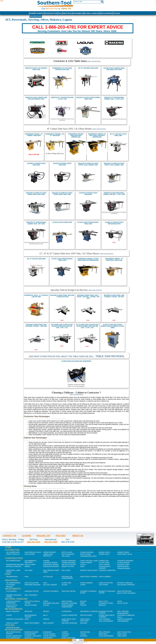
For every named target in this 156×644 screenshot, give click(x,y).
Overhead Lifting (106, 603)
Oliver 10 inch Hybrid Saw (62, 222)
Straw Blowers (124, 568)
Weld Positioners (32, 623)
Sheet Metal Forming (89, 577)
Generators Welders (15, 565)
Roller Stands (31, 605)
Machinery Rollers (51, 603)
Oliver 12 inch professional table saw (62, 259)
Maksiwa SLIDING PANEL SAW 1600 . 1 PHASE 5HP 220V (62, 296)
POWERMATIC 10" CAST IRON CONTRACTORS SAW (62, 69)
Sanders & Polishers (15, 619)
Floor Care (66, 583)
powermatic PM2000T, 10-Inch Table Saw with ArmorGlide (97, 135)
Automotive (40, 13)
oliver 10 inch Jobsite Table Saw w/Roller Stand (114, 69)
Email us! (66, 9)
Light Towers (104, 565)
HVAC (60, 13)
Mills (45, 615)
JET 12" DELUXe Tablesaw (36, 259)
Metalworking (106, 13)
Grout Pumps (30, 565)
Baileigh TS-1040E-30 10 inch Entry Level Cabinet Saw (88, 164)
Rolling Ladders (50, 585)
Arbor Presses (49, 552)
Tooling (117, 13)
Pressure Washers (51, 567)
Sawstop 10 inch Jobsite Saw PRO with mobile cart (36, 98)
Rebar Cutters (68, 567)
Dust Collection (31, 583)
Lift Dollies (48, 577)
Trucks (83, 605)
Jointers (65, 634)
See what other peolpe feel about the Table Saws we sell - (77, 356)
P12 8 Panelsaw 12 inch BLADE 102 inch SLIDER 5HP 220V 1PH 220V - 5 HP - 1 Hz (62, 326)
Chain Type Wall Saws (89, 561)
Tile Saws (29, 570)
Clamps (65, 632)
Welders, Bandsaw (69, 623)
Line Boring (48, 638)
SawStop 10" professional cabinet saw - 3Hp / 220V (36, 223)
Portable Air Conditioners (67, 577)
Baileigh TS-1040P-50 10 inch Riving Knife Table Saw (62, 194)
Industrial (67, 13)
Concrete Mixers (50, 563)
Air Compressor (13, 552)
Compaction (104, 561)
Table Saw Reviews (94, 61)
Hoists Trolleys (13, 554)
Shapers (84, 636)
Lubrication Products (48, 555)
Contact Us (9, 536)
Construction (51, 13)
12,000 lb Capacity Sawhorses (13, 602)
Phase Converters (69, 615)
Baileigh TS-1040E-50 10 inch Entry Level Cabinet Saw (114, 164)
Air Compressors (13, 561)
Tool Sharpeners (106, 621)
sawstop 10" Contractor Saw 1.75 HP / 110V (62, 98)
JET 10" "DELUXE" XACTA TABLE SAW (118, 135)
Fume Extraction (106, 583)
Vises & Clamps (12, 623)
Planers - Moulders (33, 636)
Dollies (83, 601)
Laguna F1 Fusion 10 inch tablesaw (36, 164)
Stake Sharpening (106, 636)
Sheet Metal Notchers (85, 620)
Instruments (78, 13)
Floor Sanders (124, 563)
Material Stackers (69, 603)
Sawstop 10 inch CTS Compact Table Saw (36, 69)
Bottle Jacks (67, 552)
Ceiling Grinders (69, 561)
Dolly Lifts (103, 601)
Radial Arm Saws (68, 638)
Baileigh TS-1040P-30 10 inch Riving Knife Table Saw (36, 194)
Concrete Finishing (125, 561)
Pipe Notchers (86, 615)
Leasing (27, 536)
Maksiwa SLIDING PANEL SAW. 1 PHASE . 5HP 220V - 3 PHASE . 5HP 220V (88, 297)
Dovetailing (85, 632)
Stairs (83, 585)
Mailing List (44, 536)
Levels (83, 565)
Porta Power (86, 554)
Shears (46, 619)
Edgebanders (30, 634)
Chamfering (67, 611)
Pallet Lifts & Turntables (12, 606)
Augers (46, 561)
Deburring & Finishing (89, 611)
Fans (27, 577)
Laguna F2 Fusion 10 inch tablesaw (62, 164)
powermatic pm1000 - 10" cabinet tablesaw (34, 135)
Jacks (120, 601)
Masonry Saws (123, 565)
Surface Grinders (125, 619)
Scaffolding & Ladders (105, 567)
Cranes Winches (87, 552)
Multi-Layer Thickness (126, 593)
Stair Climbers (105, 577)
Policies (61, 536)
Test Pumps (103, 585)
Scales (65, 585)
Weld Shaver (48, 623)
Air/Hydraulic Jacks (33, 552)
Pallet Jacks (122, 603)
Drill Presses (123, 611)
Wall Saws (66, 570)
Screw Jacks (104, 554)
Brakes (46, 611)
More (82, 603)
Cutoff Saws (104, 563)
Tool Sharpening (13, 638)
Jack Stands (30, 554)
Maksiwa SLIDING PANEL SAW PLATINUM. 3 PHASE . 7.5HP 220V (36, 325)
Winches (102, 605)
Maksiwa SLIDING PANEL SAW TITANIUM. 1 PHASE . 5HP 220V (114, 296)
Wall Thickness (31, 595)
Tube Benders (123, 621)
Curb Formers (86, 563)
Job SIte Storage (69, 565)
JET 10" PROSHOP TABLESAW (88, 68)
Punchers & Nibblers (126, 615)
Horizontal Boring (51, 565)
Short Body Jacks (125, 554)
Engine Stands (123, 552)
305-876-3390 (51, 542)
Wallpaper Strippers (126, 585)
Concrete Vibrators (107, 570)
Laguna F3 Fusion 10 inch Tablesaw (88, 194)
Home (32, 13)
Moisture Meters (124, 591)
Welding (10, 587)
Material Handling (92, 13)
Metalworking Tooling (31, 616)
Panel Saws (122, 634)
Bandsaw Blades (13, 628)
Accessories (11, 591)
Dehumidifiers (12, 577)
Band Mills (29, 638)
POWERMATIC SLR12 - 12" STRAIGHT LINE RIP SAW (36, 296)
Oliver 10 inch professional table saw (88, 223)
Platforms (10, 585)
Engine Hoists (104, 552)
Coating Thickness (51, 591)
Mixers (27, 567)
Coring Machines (69, 563)
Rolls (120, 617)
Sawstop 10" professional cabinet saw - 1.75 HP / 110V (114, 98)
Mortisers (103, 634)
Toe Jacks (66, 556)
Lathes (9, 615)
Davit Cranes (67, 601)
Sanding (65, 636)
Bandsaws (47, 632)
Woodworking (36, 16)
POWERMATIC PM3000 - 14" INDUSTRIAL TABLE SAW (114, 259)
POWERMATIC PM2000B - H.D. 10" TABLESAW (55, 135)
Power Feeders (50, 636)
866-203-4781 (52, 9)
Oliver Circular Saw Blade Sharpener (76, 361)
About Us (78, 536)
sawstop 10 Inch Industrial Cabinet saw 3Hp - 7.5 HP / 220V (114, 194)
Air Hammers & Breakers (30, 562)
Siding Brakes (123, 567)
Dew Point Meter (69, 591)
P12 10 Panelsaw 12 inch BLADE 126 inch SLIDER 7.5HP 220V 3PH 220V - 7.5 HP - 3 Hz (87, 326)
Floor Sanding (49, 634)
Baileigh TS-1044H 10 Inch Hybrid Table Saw (88, 98)
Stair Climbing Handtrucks (68, 606)
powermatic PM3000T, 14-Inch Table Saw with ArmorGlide (88, 259)
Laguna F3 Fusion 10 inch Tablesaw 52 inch (114, 223)
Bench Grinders (13, 611)
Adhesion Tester (32, 591)
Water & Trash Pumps (89, 570)
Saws (82, 567)
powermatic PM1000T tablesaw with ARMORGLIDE (76, 135)
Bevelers (28, 611)
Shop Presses (104, 619)
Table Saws (122, 636)
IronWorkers (123, 613)
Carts (46, 601)
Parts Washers (68, 554)
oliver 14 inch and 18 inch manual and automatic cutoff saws (113, 326)
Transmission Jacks (88, 556)
